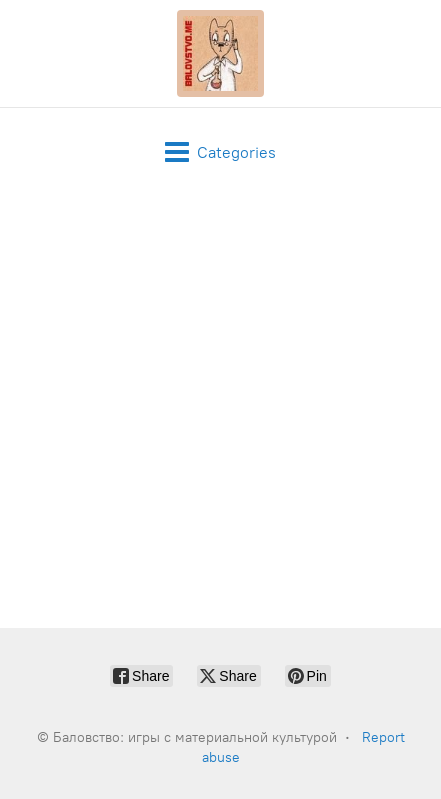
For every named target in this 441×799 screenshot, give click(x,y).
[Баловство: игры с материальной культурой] (221, 53)
